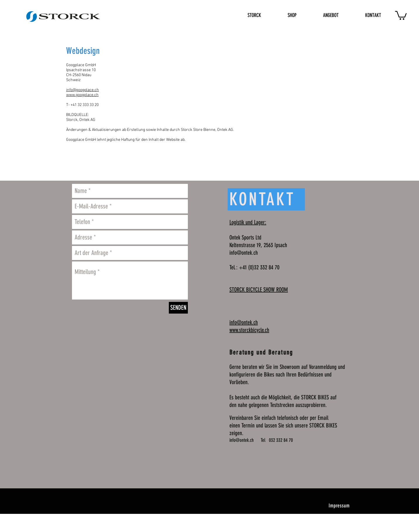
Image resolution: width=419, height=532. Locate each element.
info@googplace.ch (83, 90)
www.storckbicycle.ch (249, 330)
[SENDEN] (178, 308)
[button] (401, 15)
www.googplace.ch (82, 95)
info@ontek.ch (244, 253)
